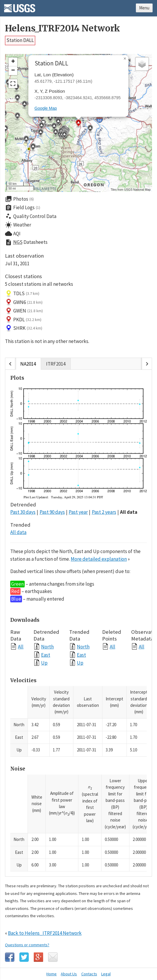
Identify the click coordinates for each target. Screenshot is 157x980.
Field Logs (23, 208)
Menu (144, 8)
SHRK (24, 328)
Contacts (89, 974)
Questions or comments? (27, 945)
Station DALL (20, 40)
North (47, 647)
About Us (69, 974)
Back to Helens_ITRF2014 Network (45, 933)
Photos (19, 199)
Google (38, 957)
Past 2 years (104, 512)
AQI (13, 234)
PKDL (23, 320)
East (46, 655)
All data (129, 512)
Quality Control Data (31, 216)
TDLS (22, 294)
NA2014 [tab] (28, 364)
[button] (90, 129)
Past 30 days (23, 512)
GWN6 (24, 302)
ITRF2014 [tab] (56, 364)
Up (44, 663)
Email (53, 957)
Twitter (24, 957)
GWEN (24, 311)
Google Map (46, 108)
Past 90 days (52, 512)
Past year (78, 512)
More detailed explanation (99, 559)
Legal (106, 974)
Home (52, 974)
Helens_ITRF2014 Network (63, 28)
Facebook (10, 957)
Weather (18, 225)
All (21, 647)
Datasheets (26, 242)
